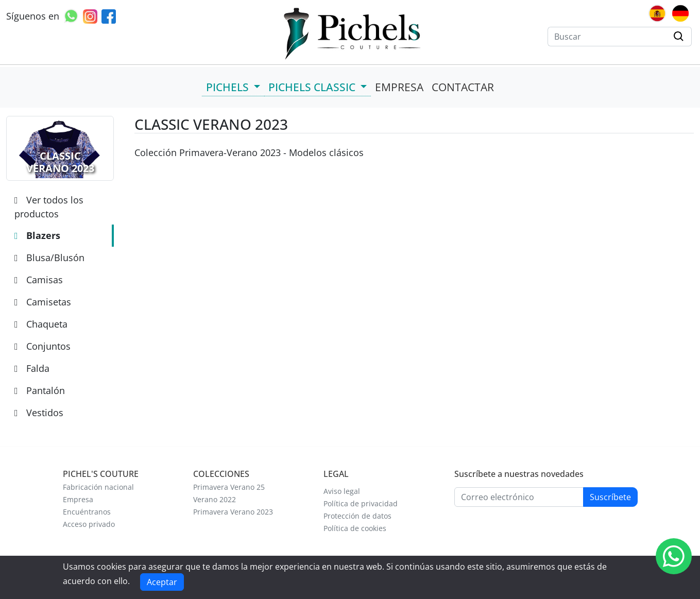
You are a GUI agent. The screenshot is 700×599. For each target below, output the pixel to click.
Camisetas (43, 302)
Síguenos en (33, 16)
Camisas (39, 280)
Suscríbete (610, 497)
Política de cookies (355, 528)
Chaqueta (41, 324)
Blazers (37, 235)
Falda (32, 368)
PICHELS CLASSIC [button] (313, 87)
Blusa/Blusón (49, 258)
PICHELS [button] (229, 87)
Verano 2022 (215, 500)
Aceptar (162, 582)
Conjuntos (42, 346)
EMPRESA (399, 87)
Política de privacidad (361, 504)
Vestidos (39, 413)
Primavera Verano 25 (229, 487)
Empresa (78, 500)
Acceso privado (89, 524)
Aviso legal (342, 491)
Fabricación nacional (98, 487)
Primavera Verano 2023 (233, 512)
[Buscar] (607, 37)
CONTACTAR (463, 87)
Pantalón (40, 390)
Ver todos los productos (49, 207)
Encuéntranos (87, 512)
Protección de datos (357, 516)
